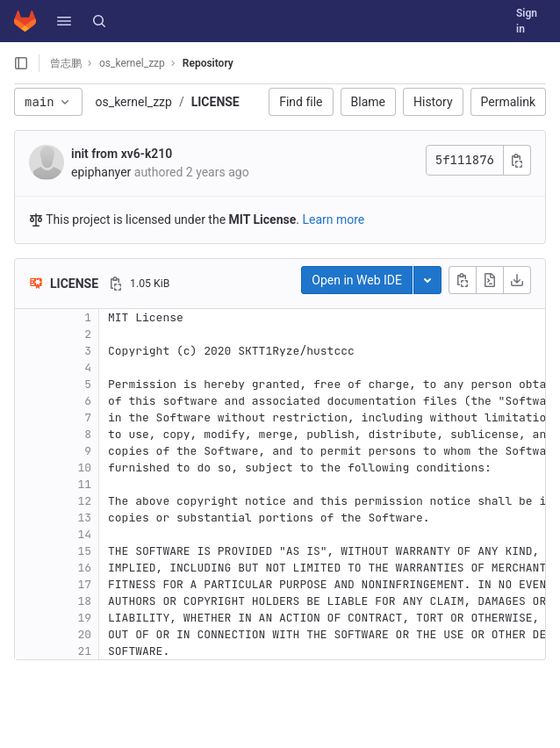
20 (84, 634)
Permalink (508, 102)
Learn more (333, 219)
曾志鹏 (66, 63)
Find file (301, 102)
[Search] (99, 21)
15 (84, 551)
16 (84, 568)
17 (84, 584)
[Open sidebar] (21, 63)
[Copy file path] (116, 284)
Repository (208, 63)
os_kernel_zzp (134, 102)
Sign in (527, 21)
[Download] (517, 280)
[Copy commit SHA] (517, 160)
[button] (64, 21)
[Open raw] (490, 280)
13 (84, 518)
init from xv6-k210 (122, 154)
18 (84, 601)
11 (84, 484)
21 (84, 651)
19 (84, 618)
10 (84, 467)
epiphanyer (101, 172)
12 (84, 501)
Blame (368, 102)
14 (84, 534)
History (433, 102)
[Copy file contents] (463, 280)
